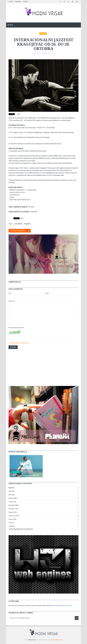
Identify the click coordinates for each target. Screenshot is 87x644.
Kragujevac (27, 224)
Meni (11, 25)
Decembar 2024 (13, 505)
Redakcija (18, 2)
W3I (53, 640)
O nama (11, 2)
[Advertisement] (43, 369)
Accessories (16, 472)
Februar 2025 (13, 498)
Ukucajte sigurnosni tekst (16, 328)
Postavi (13, 347)
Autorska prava (59, 640)
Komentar (12, 301)
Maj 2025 (11, 488)
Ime (10, 293)
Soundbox (43, 34)
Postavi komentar (21, 231)
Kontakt (25, 2)
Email (47, 293)
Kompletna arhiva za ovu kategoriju (21, 529)
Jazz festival (18, 224)
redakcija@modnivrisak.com (64, 605)
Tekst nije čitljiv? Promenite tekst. (19, 343)
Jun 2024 (11, 526)
